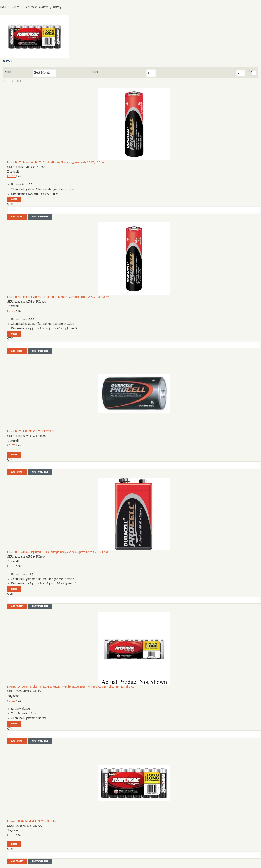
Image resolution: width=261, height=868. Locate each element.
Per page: (94, 72)
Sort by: (9, 72)
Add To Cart (17, 217)
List (13, 81)
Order (14, 199)
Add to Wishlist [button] (40, 217)
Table (19, 81)
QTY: (10, 204)
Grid (6, 81)
